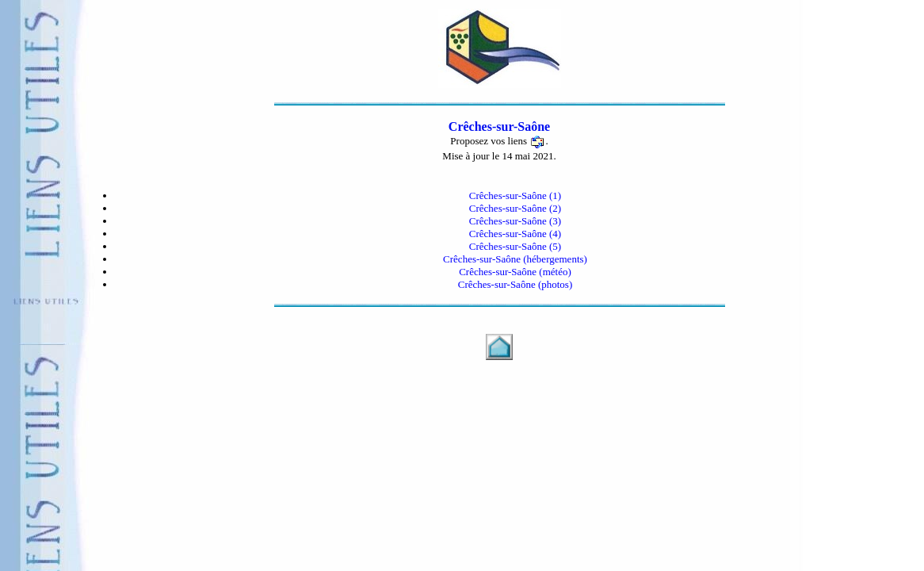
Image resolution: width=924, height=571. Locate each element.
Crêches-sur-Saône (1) (515, 195)
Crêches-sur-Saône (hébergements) (515, 259)
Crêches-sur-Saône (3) (515, 221)
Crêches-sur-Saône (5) (515, 246)
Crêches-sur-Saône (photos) (515, 284)
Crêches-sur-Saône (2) (515, 208)
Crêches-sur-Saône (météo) (515, 272)
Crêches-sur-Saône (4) (515, 234)
